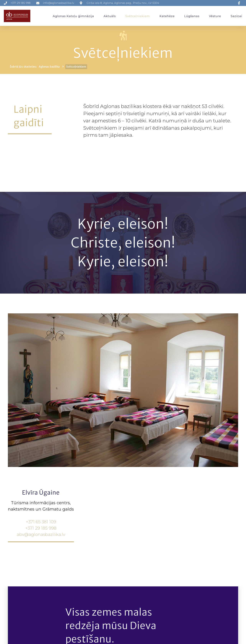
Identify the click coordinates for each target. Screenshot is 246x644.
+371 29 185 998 (41, 528)
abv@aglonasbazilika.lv (41, 534)
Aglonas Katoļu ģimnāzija (73, 16)
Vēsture (215, 16)
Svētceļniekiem (138, 16)
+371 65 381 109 (41, 522)
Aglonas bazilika (49, 67)
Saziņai (236, 16)
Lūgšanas (192, 16)
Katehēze (167, 16)
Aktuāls (110, 16)
